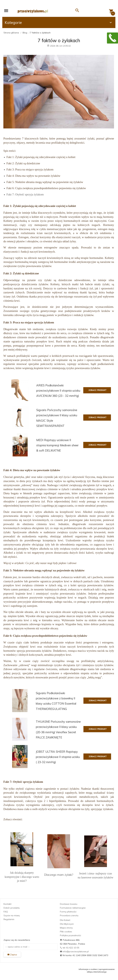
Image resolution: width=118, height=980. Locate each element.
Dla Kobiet (65, 920)
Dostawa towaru (69, 904)
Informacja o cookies (88, 969)
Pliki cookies (66, 932)
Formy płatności (68, 912)
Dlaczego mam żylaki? (59, 875)
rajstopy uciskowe (78, 364)
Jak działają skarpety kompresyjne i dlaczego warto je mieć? (22, 877)
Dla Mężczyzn (67, 924)
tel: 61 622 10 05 (70, 948)
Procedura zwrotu (69, 915)
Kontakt (7, 904)
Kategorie (59, 22)
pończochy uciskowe (53, 364)
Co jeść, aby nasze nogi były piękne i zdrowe (51, 563)
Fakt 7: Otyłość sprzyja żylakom (25, 194)
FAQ (6, 912)
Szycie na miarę (12, 915)
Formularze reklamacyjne (73, 908)
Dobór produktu (12, 908)
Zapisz (12, 955)
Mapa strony (66, 928)
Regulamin (9, 919)
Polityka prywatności (70, 935)
